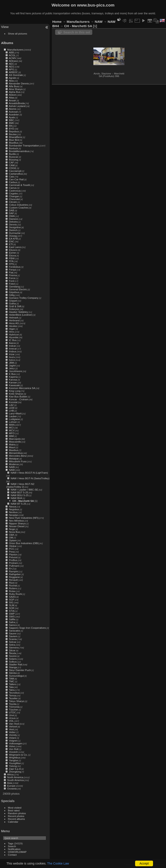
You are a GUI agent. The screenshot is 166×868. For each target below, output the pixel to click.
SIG (11, 602)
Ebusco (13, 250)
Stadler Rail (15, 664)
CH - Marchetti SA (23, 501)
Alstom (13, 95)
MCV (12, 430)
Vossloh (13, 752)
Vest (11, 729)
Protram (13, 563)
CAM (12, 165)
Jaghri (12, 365)
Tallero (13, 684)
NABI (12, 467)
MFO (12, 433)
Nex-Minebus (16, 521)
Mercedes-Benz (18, 456)
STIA (12, 611)
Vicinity (13, 735)
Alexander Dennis (19, 83)
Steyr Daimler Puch (20, 670)
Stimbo (13, 673)
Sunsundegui (16, 676)
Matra (12, 444)
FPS (11, 264)
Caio (11, 176)
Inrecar (13, 349)
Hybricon (14, 334)
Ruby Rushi (15, 594)
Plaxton (13, 554)
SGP (12, 600)
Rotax (12, 591)
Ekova (12, 255)
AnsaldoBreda (17, 103)
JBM (11, 363)
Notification (14, 849)
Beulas (13, 134)
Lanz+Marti (15, 413)
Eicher (12, 253)
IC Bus (13, 340)
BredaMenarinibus (19, 151)
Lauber (13, 416)
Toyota (13, 704)
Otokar (13, 546)
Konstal (13, 402)
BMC (12, 123)
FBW (12, 258)
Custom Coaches (19, 208)
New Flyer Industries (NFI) (24, 518)
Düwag (13, 236)
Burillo (12, 154)
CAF (11, 162)
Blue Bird (14, 140)
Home (57, 22)
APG (12, 69)
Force (12, 278)
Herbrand (14, 320)
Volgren (13, 741)
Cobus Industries (18, 205)
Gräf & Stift (15, 306)
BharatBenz (15, 137)
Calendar (13, 822)
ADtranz (14, 61)
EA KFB (13, 239)
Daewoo (14, 219)
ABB (11, 52)
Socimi (13, 656)
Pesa (12, 552)
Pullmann (14, 566)
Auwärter (14, 114)
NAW (12, 470)
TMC (12, 681)
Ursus (12, 718)
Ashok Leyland (17, 106)
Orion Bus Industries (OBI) (24, 543)
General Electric (18, 289)
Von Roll (14, 749)
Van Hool (14, 724)
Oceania (12, 788)
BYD (11, 129)
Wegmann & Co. (18, 755)
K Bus (12, 374)
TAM (11, 678)
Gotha (12, 303)
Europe (11, 786)
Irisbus (13, 351)
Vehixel (13, 726)
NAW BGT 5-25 (19, 492)
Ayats (12, 117)
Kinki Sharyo (16, 394)
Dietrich (13, 230)
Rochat (13, 585)
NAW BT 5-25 (18, 504)
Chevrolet (14, 199)
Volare (12, 738)
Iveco (12, 360)
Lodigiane (14, 419)
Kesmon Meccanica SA (22, 388)
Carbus (13, 182)
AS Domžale (16, 75)
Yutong (13, 766)
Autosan (14, 112)
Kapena (13, 377)
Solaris (13, 659)
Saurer (13, 633)
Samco (13, 625)
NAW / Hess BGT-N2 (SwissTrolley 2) (20, 485)
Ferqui (12, 270)
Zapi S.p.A (15, 769)
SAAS (12, 597)
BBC (11, 120)
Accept (144, 863)
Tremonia (14, 707)
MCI (11, 427)
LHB (11, 411)
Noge (12, 529)
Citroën (13, 202)
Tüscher (14, 710)
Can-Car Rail (16, 179)
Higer (12, 329)
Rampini (14, 571)
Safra (12, 622)
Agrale (13, 78)
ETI (11, 244)
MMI (11, 436)
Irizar (12, 354)
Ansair (12, 100)
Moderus (14, 464)
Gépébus (14, 292)
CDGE (13, 168)
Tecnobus (14, 693)
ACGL (12, 55)
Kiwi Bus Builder (18, 396)
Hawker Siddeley (18, 312)
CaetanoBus (16, 174)
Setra (12, 645)
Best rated (14, 810)
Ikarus (12, 343)
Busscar (14, 157)
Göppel (13, 301)
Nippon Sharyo (17, 523)
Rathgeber (15, 574)
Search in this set (77, 32)
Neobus (13, 512)
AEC (11, 64)
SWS (12, 616)
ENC (12, 241)
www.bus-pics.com (96, 5)
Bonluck (13, 148)
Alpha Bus (15, 92)
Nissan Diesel (17, 526)
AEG (12, 66)
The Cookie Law (58, 863)
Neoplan (14, 515)
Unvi (11, 715)
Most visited (15, 808)
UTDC (12, 712)
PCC (12, 549)
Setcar (13, 642)
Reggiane (14, 577)
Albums (7, 43)
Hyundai (14, 337)
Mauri (12, 447)
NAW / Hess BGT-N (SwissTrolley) (30, 478)
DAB (11, 210)
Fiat (11, 272)
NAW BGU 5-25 (20, 495)
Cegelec (14, 193)
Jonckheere (15, 371)
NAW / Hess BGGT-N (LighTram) (29, 473)
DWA (12, 216)
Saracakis (14, 631)
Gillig (12, 295)
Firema (13, 275)
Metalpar (14, 459)
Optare (13, 540)
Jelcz (12, 368)
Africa (10, 774)
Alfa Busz (14, 86)
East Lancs (15, 247)
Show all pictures (18, 34)
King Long (15, 391)
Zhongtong (15, 772)
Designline (15, 227)
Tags (11, 843)
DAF (11, 213)
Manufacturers (15, 50)
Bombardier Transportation (24, 145)
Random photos (17, 813)
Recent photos (16, 816)
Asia (10, 783)
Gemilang (14, 286)
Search (12, 846)
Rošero (13, 588)
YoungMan (15, 763)
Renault (13, 580)
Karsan (13, 382)
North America (15, 777)
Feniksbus (15, 267)
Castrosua (15, 191)
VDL (11, 721)
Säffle (12, 619)
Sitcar (12, 650)
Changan (14, 196)
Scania (13, 639)
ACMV (13, 58)
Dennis (13, 224)
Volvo (12, 746)
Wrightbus (15, 757)
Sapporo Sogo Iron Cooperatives (27, 628)
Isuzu (12, 357)
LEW (12, 408)
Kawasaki (14, 385)
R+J (11, 569)
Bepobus (14, 131)
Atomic (13, 109)
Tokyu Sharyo (17, 701)
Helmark (14, 318)
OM (11, 537)
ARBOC (13, 72)
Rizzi (12, 583)
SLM (11, 605)
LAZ (11, 405)
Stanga (13, 667)
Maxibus (14, 450)
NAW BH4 (16, 498)
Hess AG (14, 323)
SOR (12, 608)
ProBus (13, 560)
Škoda (12, 653)
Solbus (13, 662)
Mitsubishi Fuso (18, 461)
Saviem (13, 636)
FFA (11, 261)
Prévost (13, 557)
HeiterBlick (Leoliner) (21, 315)
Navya (12, 506)
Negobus (14, 509)
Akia (11, 81)
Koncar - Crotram (19, 399)
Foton (12, 284)
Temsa (13, 695)
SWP (12, 614)
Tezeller (13, 698)
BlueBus (14, 143)
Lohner (13, 422)
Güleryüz (14, 309)
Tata (11, 687)
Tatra (12, 690)
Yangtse (13, 760)
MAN (12, 425)
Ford (11, 281)
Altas (12, 98)
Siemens (14, 647)
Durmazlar (15, 233)
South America (15, 780)
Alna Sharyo (16, 89)
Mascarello (15, 442)
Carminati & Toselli (19, 185)
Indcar (12, 346)
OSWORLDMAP (17, 852)
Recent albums (16, 819)
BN (11, 126)
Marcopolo (15, 439)
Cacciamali (15, 171)
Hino (11, 332)
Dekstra (13, 222)
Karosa (13, 380)
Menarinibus (16, 453)
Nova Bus (14, 532)
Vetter (12, 732)
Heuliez (13, 326)
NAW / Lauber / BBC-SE (24, 490)
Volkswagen (16, 743)
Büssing (13, 160)
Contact (12, 855)
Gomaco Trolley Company (24, 298)
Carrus (13, 188)
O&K (12, 535)
